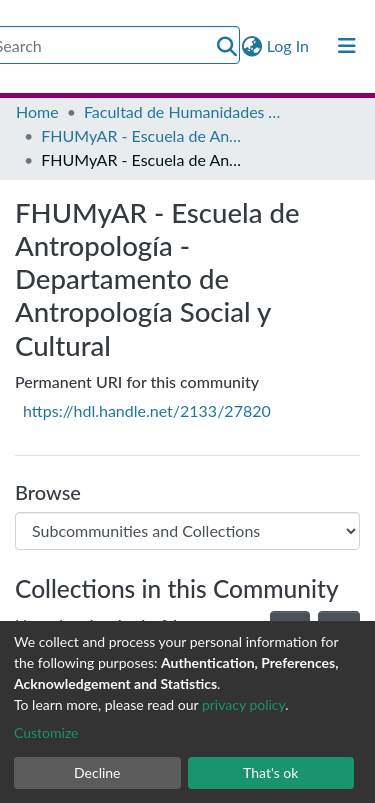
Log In (289, 45)
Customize (46, 732)
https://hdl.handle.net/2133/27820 (147, 410)
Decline (97, 772)
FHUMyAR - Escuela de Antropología (141, 135)
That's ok (270, 772)
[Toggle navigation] (347, 46)
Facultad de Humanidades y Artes (184, 111)
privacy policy (243, 704)
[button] (252, 46)
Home (37, 111)
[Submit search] (227, 46)
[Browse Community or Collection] (187, 531)
